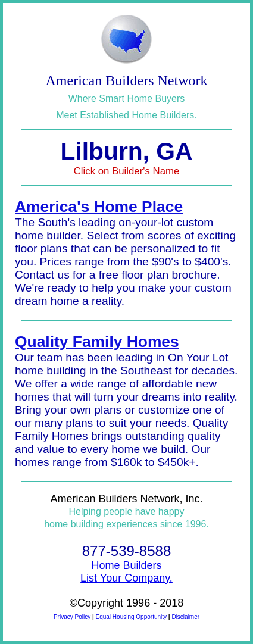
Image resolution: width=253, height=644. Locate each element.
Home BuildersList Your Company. (127, 572)
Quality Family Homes (97, 342)
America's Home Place (99, 207)
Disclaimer (185, 617)
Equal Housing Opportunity (132, 617)
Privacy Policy (72, 617)
